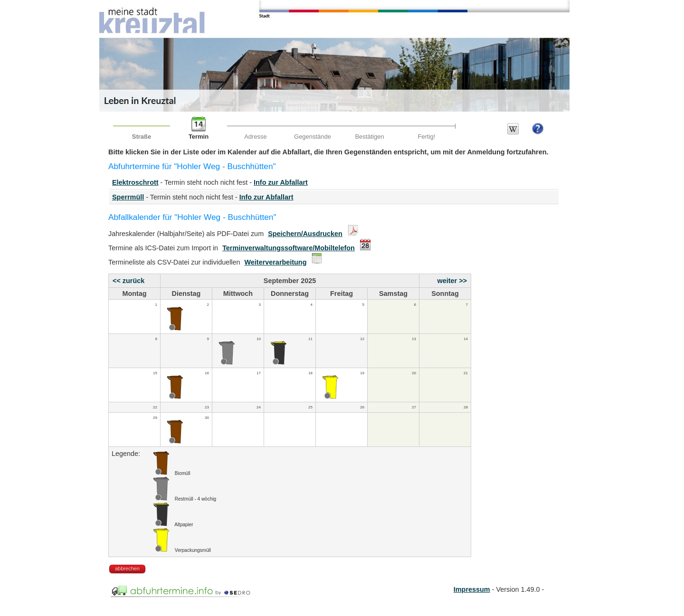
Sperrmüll (128, 197)
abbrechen (127, 569)
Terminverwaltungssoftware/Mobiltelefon (289, 248)
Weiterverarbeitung (276, 262)
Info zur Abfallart (281, 182)
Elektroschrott (135, 182)
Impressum (472, 589)
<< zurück (128, 281)
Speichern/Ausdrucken (305, 234)
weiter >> (452, 281)
